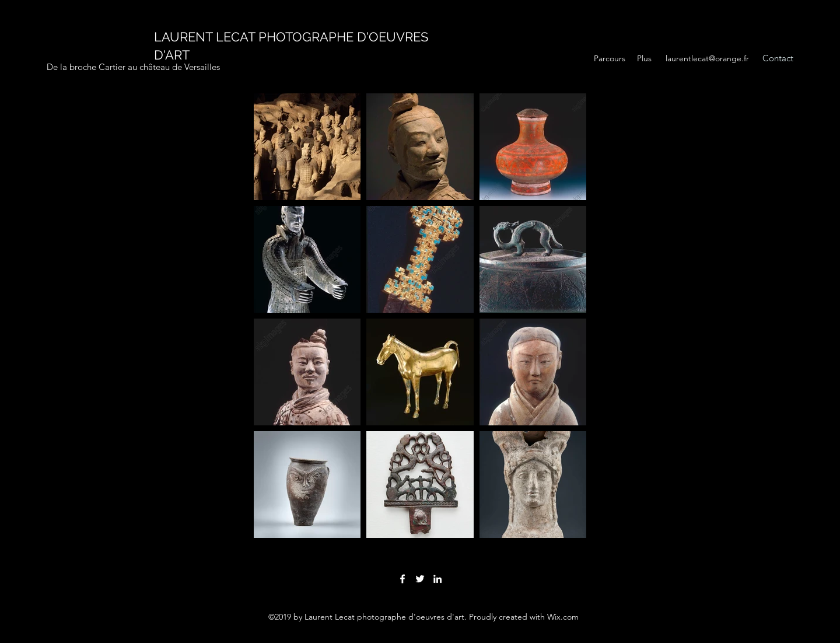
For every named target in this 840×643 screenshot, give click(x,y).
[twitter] (420, 579)
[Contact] (778, 59)
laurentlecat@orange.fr (707, 58)
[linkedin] (437, 579)
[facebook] (402, 579)
